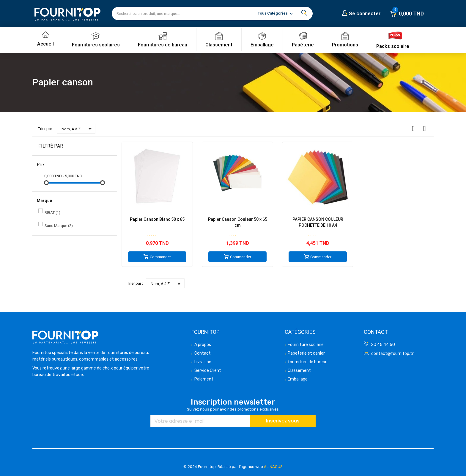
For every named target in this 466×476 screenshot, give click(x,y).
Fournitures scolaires (96, 45)
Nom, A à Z (78, 129)
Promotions (345, 45)
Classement (219, 45)
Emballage (262, 45)
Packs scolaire (393, 46)
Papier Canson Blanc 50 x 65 (157, 219)
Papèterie (303, 45)
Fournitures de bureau (163, 45)
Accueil (45, 44)
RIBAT (52, 213)
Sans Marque (59, 226)
